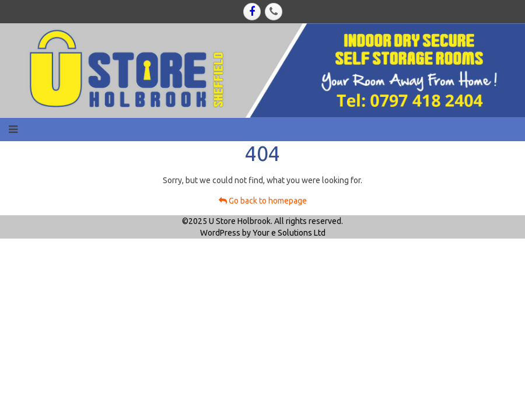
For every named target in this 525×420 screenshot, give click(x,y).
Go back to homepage (263, 201)
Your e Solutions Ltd (289, 233)
